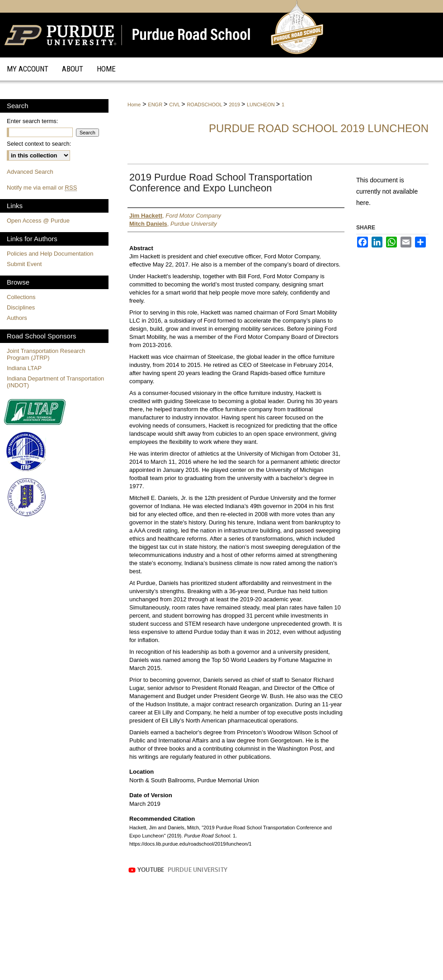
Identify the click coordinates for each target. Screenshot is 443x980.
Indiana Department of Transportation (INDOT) (55, 382)
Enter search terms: (32, 121)
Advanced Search (30, 172)
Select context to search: (39, 144)
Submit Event (24, 264)
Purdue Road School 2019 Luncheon (319, 128)
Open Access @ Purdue (38, 221)
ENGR (156, 105)
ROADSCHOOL (205, 105)
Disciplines (21, 307)
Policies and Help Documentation (50, 254)
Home (134, 105)
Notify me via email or (42, 188)
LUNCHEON (262, 105)
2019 (235, 105)
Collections (21, 297)
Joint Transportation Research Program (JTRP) (46, 354)
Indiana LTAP (24, 368)
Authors (17, 318)
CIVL (175, 105)
